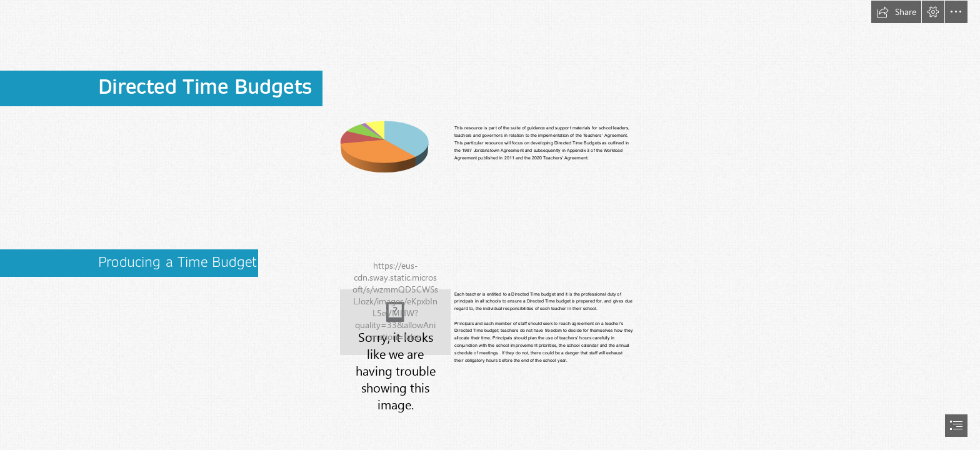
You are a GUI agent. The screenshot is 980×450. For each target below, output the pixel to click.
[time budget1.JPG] (395, 322)
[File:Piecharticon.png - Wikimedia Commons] (384, 146)
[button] (896, 12)
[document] (490, 225)
